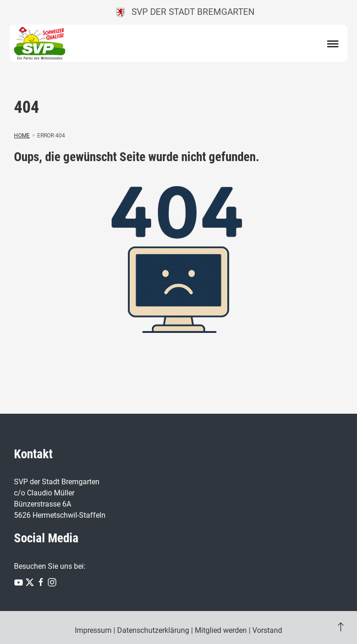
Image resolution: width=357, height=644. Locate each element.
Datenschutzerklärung (153, 630)
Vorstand (267, 630)
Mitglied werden (221, 630)
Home (22, 136)
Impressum (93, 630)
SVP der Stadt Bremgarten (185, 12)
